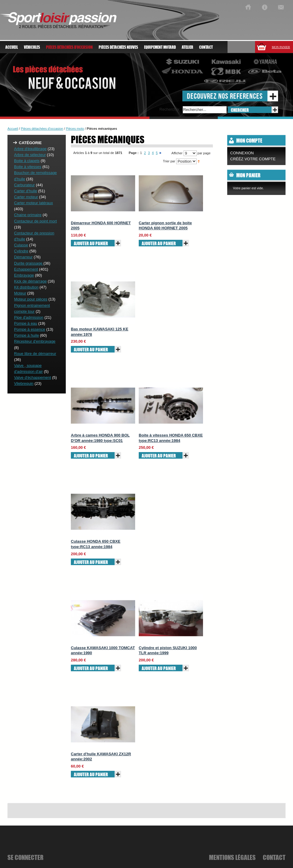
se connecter (25, 857)
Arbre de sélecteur (30, 155)
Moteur (20, 293)
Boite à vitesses (28, 167)
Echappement (26, 269)
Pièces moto (75, 129)
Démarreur (23, 257)
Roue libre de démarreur (35, 354)
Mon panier (281, 47)
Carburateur (24, 185)
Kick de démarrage (30, 281)
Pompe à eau (26, 323)
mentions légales (232, 857)
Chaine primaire (28, 215)
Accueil (12, 47)
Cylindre (21, 251)
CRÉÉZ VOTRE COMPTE (253, 159)
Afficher (177, 153)
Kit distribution (26, 287)
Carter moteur (26, 197)
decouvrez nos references (225, 96)
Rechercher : (170, 109)
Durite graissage (29, 263)
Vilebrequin (24, 383)
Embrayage (24, 275)
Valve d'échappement (33, 377)
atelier (187, 47)
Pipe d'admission (29, 317)
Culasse (21, 245)
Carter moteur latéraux (33, 203)
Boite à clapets (27, 161)
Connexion (242, 153)
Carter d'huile (26, 191)
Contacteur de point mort (35, 221)
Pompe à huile (26, 335)
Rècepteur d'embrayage (35, 341)
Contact (206, 47)
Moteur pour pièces (31, 299)
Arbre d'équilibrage (30, 149)
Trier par (169, 161)
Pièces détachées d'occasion (42, 129)
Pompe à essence (30, 329)
